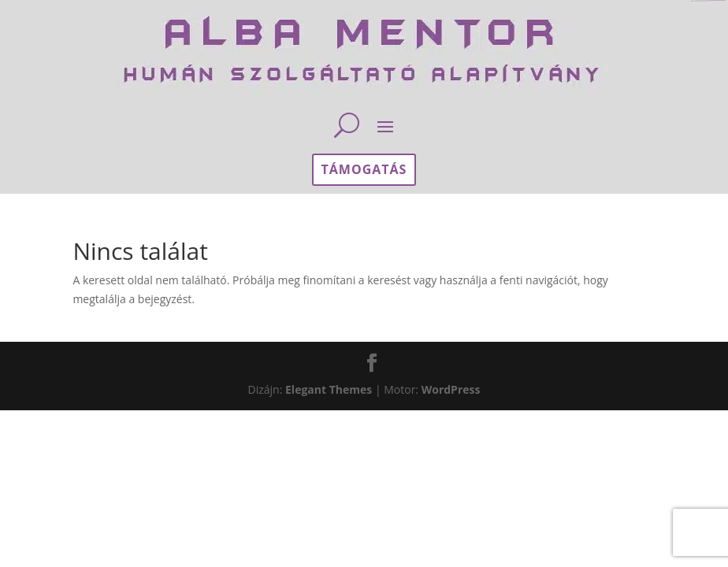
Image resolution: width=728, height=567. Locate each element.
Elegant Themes (329, 389)
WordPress (451, 389)
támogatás (364, 169)
